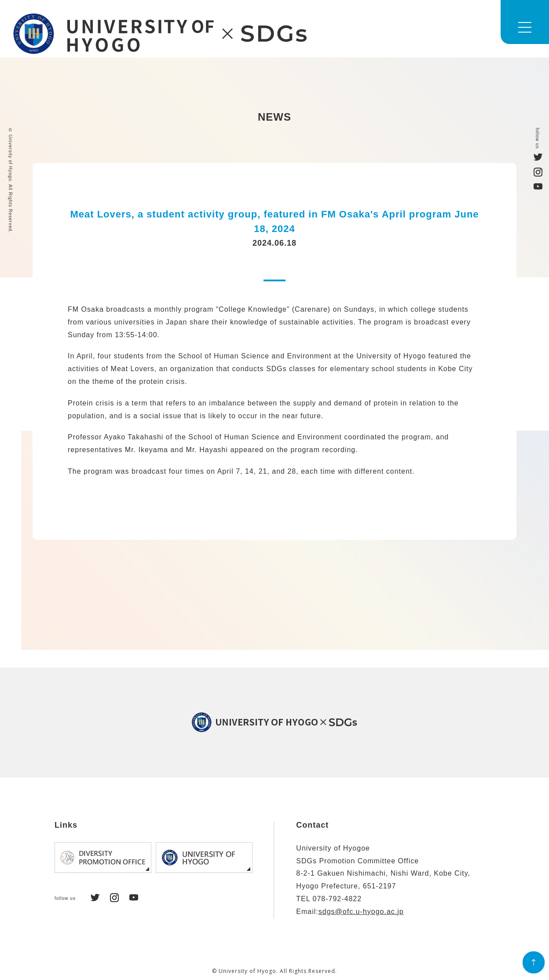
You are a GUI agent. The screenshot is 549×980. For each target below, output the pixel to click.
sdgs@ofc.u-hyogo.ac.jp (361, 912)
